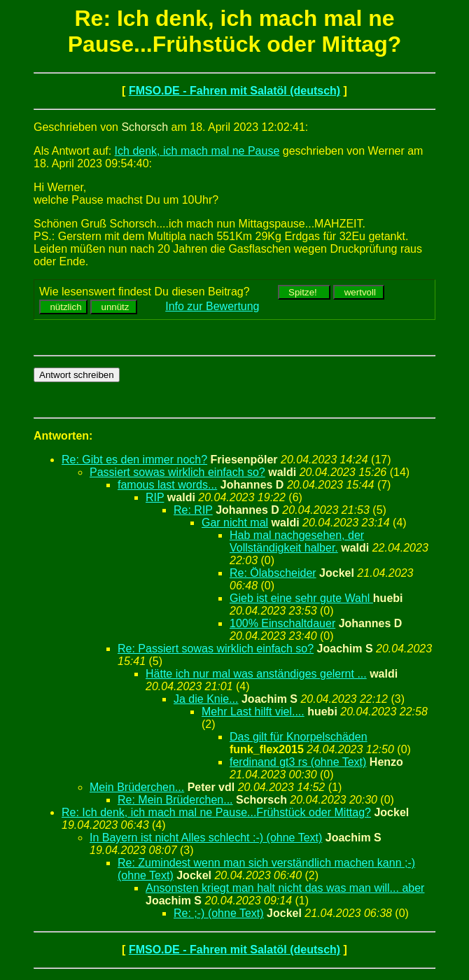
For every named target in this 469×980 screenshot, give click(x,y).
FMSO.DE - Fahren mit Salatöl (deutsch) (234, 91)
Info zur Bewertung (212, 306)
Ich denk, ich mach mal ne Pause (197, 151)
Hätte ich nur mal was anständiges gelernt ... (256, 674)
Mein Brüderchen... (137, 787)
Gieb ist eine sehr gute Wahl (301, 598)
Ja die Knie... (206, 699)
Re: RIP (193, 510)
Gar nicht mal (235, 523)
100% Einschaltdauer (282, 623)
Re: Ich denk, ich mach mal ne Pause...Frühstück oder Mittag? (216, 812)
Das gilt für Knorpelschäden (299, 737)
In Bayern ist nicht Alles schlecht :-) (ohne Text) (206, 838)
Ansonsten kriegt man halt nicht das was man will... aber (285, 888)
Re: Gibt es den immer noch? (134, 460)
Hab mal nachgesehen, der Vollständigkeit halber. (297, 541)
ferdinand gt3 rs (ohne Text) (298, 762)
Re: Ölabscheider (273, 573)
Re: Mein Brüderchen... (175, 800)
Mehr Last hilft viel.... (253, 712)
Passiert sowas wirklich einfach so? (177, 472)
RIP (155, 497)
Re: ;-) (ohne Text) (219, 913)
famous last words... (167, 485)
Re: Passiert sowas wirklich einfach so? (216, 649)
